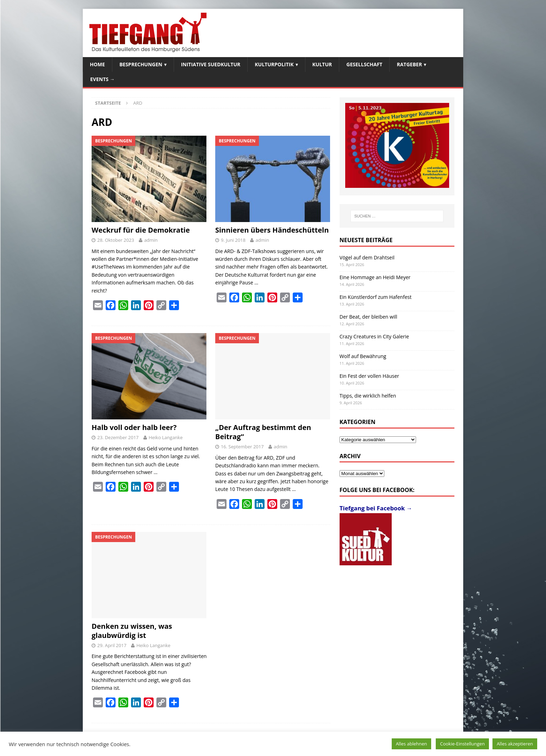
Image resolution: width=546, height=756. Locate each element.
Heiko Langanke (166, 437)
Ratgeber (409, 64)
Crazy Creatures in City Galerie (374, 336)
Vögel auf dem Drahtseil (367, 257)
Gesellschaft (364, 64)
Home (97, 64)
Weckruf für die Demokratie (141, 230)
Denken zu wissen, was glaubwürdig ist (132, 631)
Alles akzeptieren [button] (515, 744)
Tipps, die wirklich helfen (368, 396)
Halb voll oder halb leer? (134, 427)
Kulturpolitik (274, 64)
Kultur (322, 64)
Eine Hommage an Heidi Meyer (375, 277)
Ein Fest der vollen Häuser (369, 376)
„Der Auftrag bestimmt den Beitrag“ (263, 432)
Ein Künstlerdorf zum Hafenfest (376, 297)
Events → (103, 79)
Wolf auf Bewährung (363, 356)
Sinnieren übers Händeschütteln (272, 230)
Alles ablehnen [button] (412, 744)
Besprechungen (141, 64)
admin (151, 240)
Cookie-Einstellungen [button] (462, 744)
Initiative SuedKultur (211, 64)
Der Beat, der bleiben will (368, 317)
